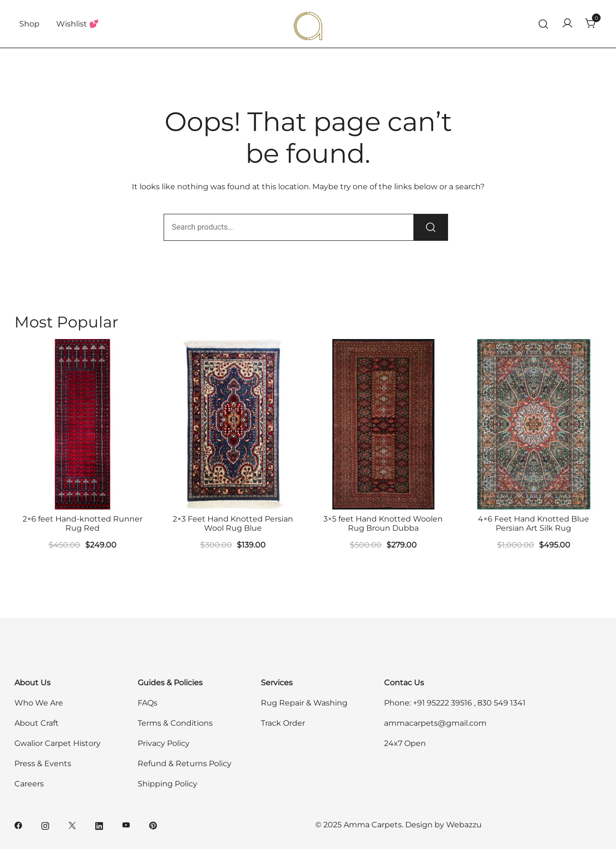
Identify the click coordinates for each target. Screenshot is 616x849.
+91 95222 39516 (443, 703)
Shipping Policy (167, 784)
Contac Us (404, 683)
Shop (29, 24)
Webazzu (464, 825)
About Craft (37, 723)
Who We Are (39, 703)
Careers (29, 784)
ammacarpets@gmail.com (435, 723)
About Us (32, 683)
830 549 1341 (501, 703)
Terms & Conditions (175, 723)
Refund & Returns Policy (185, 764)
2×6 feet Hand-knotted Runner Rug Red (83, 523)
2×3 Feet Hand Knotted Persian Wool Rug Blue (233, 523)
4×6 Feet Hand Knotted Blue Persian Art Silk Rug (533, 523)
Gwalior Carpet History (58, 743)
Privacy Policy (164, 743)
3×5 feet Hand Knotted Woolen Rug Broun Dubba (383, 523)
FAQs (148, 703)
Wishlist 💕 (77, 24)
